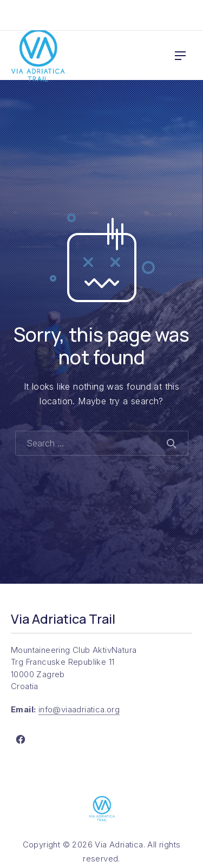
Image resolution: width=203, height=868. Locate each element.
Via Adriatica (119, 844)
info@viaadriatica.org (79, 709)
